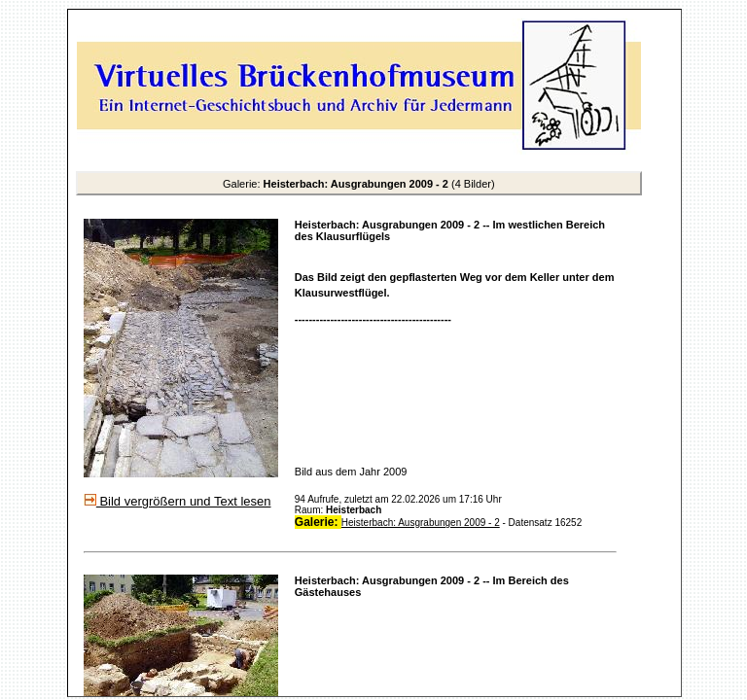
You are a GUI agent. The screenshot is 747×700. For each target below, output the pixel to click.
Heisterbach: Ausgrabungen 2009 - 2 (421, 523)
